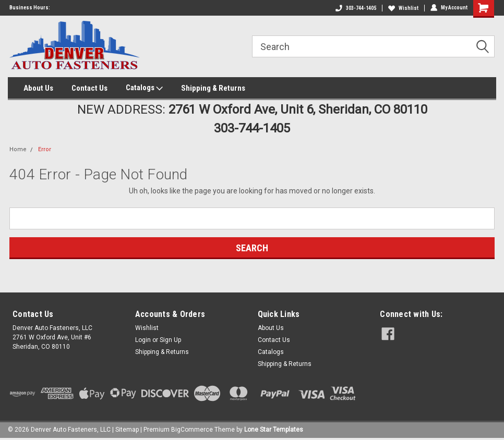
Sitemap (127, 430)
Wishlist (403, 8)
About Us (38, 88)
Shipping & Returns (213, 88)
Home (18, 149)
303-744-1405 (356, 8)
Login (143, 340)
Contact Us (89, 88)
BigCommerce (192, 430)
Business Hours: (30, 8)
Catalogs (144, 88)
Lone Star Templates (274, 430)
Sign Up (170, 340)
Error (45, 149)
